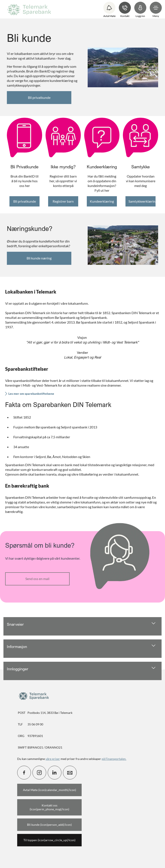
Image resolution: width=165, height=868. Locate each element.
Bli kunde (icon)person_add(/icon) (49, 825)
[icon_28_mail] (70, 773)
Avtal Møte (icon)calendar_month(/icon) (50, 790)
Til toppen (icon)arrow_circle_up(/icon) (49, 840)
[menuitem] (30, 9)
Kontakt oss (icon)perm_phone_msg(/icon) (49, 807)
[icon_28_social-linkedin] (55, 773)
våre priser (53, 759)
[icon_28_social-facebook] (24, 773)
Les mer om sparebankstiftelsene (31, 394)
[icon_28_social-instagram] (39, 773)
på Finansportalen (114, 759)
